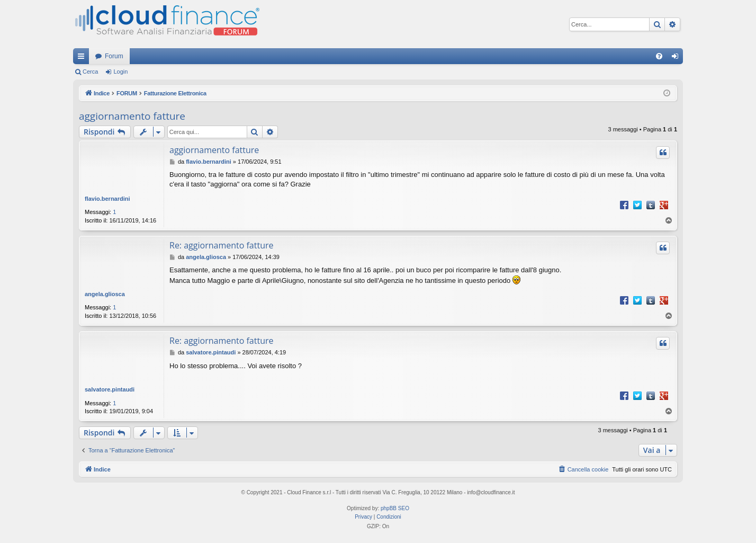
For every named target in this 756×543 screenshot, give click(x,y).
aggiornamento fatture (132, 116)
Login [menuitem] (677, 58)
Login (120, 72)
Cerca (90, 72)
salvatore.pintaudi (110, 389)
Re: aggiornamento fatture (222, 245)
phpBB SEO (395, 508)
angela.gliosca (105, 294)
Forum (114, 56)
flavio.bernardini (107, 199)
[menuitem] (659, 56)
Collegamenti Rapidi (83, 58)
